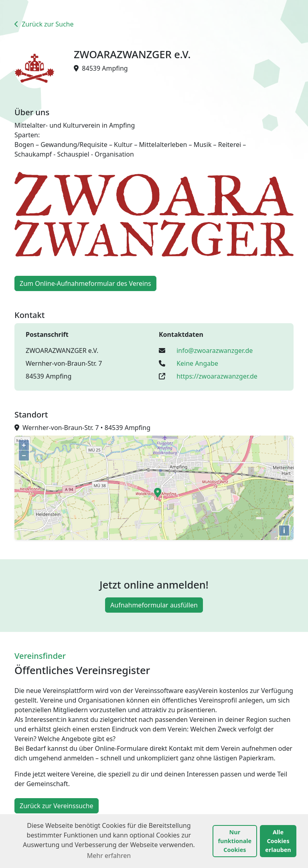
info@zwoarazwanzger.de (215, 350)
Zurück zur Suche (44, 24)
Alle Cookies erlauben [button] (278, 841)
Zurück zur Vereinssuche (57, 806)
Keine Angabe (197, 363)
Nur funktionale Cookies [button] (235, 841)
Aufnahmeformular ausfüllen (154, 605)
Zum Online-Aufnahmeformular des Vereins (85, 283)
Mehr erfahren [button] (109, 856)
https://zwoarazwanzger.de (217, 376)
